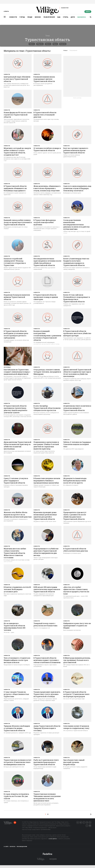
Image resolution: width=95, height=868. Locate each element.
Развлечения (49, 17)
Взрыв (55, 44)
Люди (30, 17)
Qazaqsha (81, 17)
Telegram (88, 822)
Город (22, 17)
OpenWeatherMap (45, 830)
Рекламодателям (22, 847)
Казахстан (63, 44)
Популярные (73, 50)
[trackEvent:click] (18, 71)
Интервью (7, 367)
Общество (40, 44)
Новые (65, 50)
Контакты (13, 847)
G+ (85, 822)
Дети (73, 17)
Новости (13, 17)
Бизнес (38, 17)
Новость (32, 44)
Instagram (91, 825)
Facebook (88, 825)
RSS (91, 822)
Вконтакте (79, 822)
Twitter (82, 822)
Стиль (66, 17)
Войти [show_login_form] (88, 12)
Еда (59, 17)
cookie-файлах (53, 839)
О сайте (6, 847)
